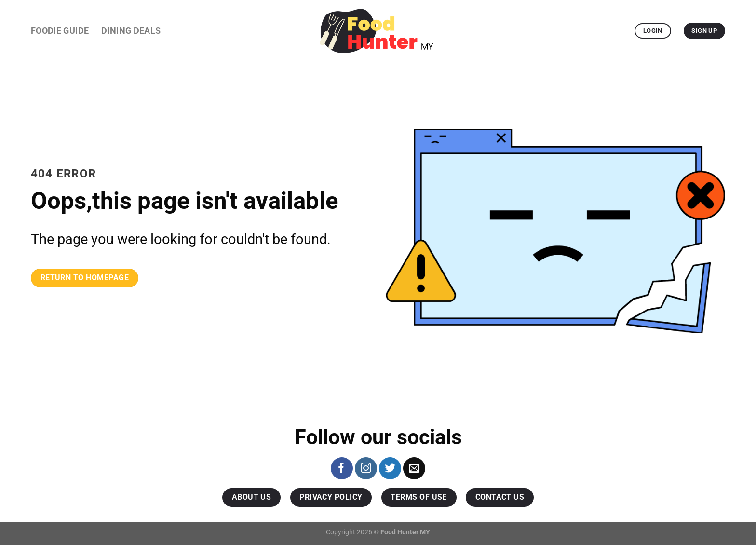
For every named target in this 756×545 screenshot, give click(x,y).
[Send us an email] (414, 468)
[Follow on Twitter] (390, 468)
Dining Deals (131, 31)
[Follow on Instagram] (366, 468)
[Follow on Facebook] (342, 468)
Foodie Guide (60, 31)
